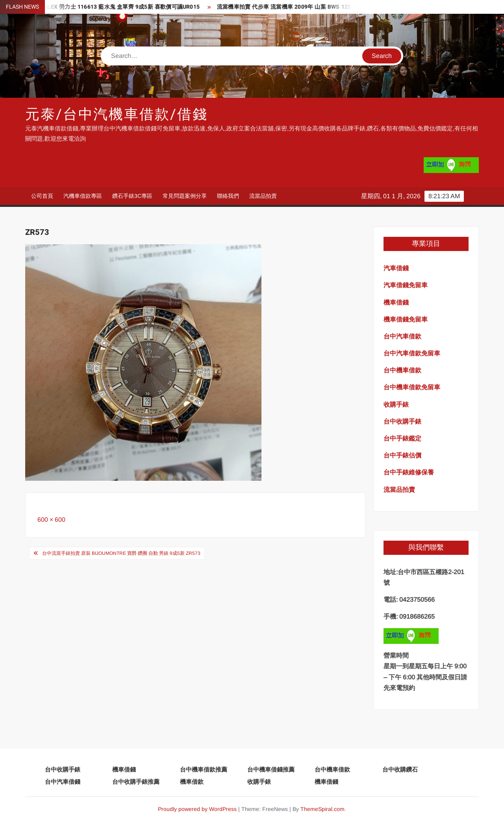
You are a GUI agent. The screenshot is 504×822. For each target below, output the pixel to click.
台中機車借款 (332, 769)
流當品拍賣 (263, 196)
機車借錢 (124, 769)
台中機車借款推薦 (204, 769)
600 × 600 (51, 520)
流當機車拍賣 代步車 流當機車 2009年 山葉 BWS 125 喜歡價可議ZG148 (311, 7)
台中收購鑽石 (400, 769)
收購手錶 (259, 782)
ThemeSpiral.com (322, 809)
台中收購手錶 (63, 769)
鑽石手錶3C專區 (132, 196)
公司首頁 (42, 196)
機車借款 (192, 782)
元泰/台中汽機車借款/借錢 (116, 114)
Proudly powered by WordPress (197, 809)
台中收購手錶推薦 (136, 782)
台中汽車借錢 (63, 782)
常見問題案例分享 (185, 196)
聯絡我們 (228, 196)
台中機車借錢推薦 (271, 769)
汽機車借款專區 (83, 196)
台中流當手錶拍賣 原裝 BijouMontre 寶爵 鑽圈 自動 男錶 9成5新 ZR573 (121, 553)
